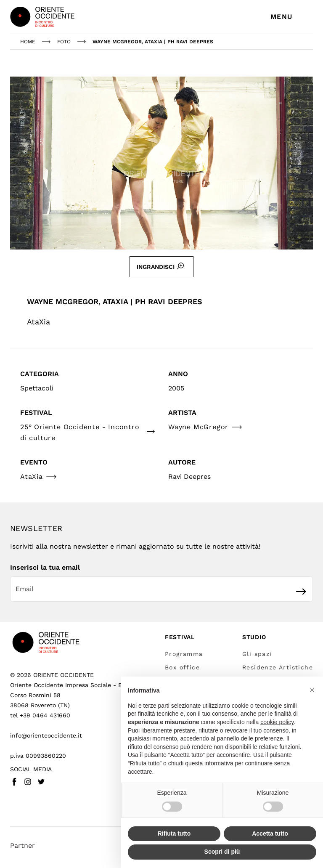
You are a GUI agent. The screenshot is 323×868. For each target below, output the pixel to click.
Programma (184, 654)
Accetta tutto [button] (270, 833)
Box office (182, 667)
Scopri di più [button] (222, 852)
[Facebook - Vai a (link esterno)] (14, 782)
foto (64, 42)
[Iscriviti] (301, 592)
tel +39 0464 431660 (40, 715)
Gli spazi (257, 654)
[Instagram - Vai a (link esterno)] (28, 782)
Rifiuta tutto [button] (174, 833)
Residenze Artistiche (278, 667)
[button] (312, 690)
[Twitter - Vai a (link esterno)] (41, 782)
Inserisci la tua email (45, 567)
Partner (23, 845)
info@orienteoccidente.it (46, 735)
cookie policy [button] (277, 722)
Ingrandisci (161, 266)
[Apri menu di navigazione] (292, 17)
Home (28, 42)
